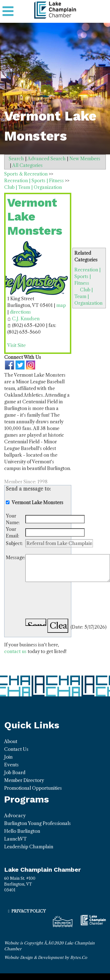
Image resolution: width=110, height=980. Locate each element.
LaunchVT (15, 839)
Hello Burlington (22, 831)
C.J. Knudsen (26, 319)
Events (11, 765)
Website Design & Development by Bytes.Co (46, 957)
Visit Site (16, 345)
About (11, 741)
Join (8, 757)
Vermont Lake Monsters (35, 217)
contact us (15, 651)
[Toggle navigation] (8, 11)
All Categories (27, 165)
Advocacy (15, 816)
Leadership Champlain (29, 847)
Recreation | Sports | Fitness (87, 276)
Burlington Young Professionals (37, 823)
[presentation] (68, 601)
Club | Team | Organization (88, 296)
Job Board (15, 772)
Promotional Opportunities (33, 788)
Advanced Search (47, 159)
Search (16, 159)
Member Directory (24, 780)
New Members (85, 159)
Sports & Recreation (26, 174)
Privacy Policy (29, 911)
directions (20, 312)
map (61, 305)
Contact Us (16, 749)
